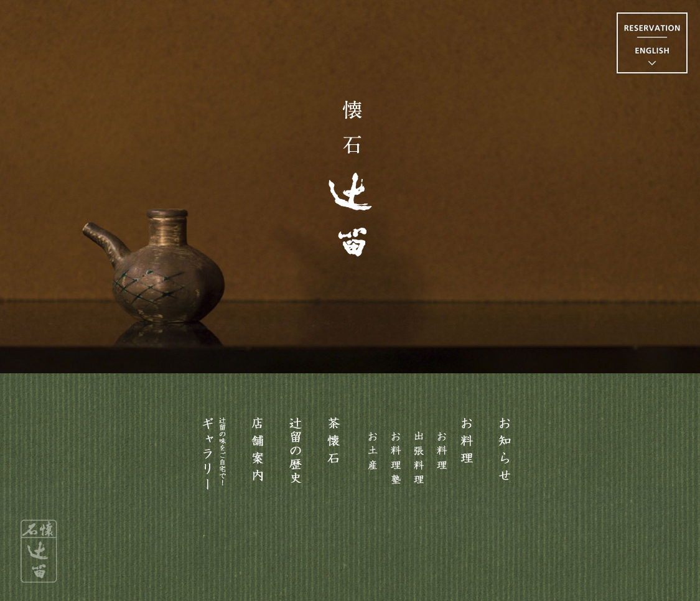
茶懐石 (334, 451)
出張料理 (419, 451)
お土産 (373, 451)
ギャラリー (215, 458)
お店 (258, 451)
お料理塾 (396, 451)
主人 (296, 451)
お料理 (467, 451)
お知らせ (505, 451)
